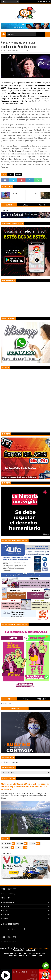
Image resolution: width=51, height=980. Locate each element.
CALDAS (32, 844)
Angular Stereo (9, 903)
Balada (11, 175)
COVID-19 (19, 848)
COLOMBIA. (6, 848)
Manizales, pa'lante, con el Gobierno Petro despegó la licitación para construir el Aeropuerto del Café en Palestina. (25, 787)
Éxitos (5, 919)
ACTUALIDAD (6, 844)
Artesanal (7, 915)
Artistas (6, 911)
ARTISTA (20, 844)
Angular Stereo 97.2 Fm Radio (38, 948)
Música (19, 175)
